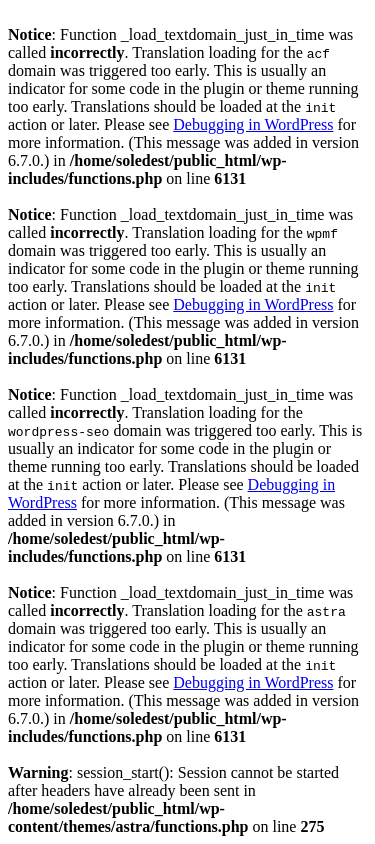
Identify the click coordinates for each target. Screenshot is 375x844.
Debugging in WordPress (253, 124)
